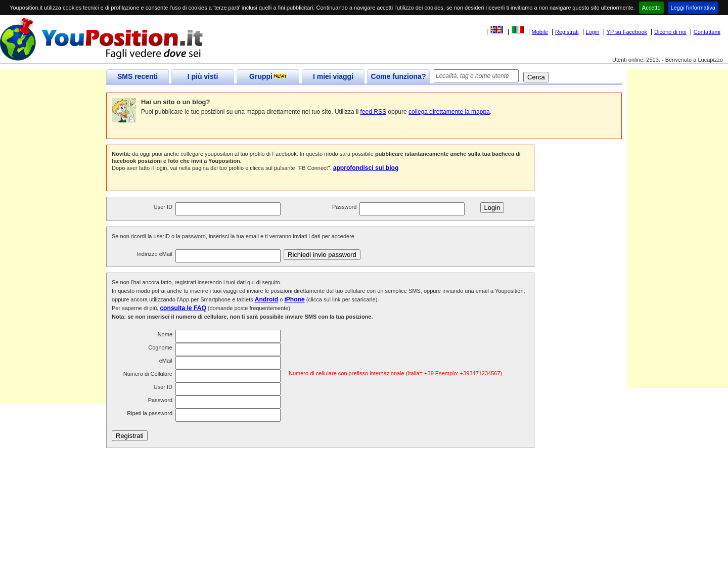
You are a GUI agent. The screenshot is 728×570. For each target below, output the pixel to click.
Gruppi (268, 76)
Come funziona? (399, 76)
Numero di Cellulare (148, 374)
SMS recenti (138, 76)
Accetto (651, 8)
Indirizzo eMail (155, 254)
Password (344, 207)
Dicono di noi (670, 32)
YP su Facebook (627, 32)
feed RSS (373, 112)
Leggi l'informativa (693, 8)
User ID (163, 207)
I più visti (203, 76)
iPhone (294, 299)
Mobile (540, 32)
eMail (166, 361)
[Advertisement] (53, 252)
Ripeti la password (150, 413)
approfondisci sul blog (366, 168)
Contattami (707, 32)
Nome (165, 334)
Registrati (567, 32)
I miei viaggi (333, 76)
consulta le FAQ (183, 308)
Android (266, 299)
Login (593, 32)
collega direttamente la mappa (449, 112)
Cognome (160, 347)
